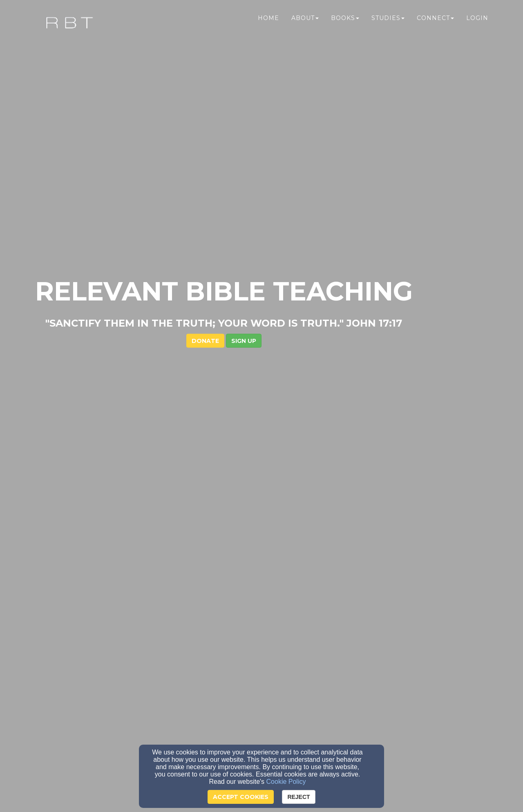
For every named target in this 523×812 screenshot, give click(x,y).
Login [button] (477, 23)
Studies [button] (388, 23)
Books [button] (345, 23)
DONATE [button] (243, 179)
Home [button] (268, 23)
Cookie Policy (286, 782)
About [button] (305, 23)
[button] (281, 179)
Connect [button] (435, 23)
